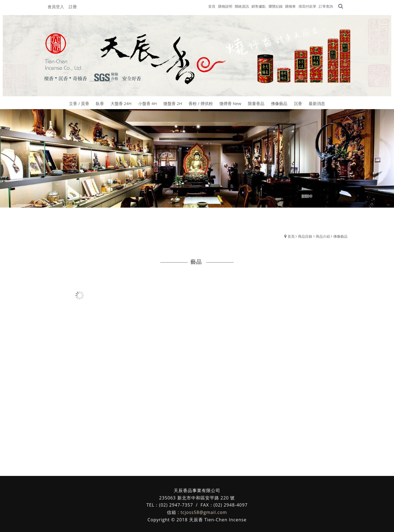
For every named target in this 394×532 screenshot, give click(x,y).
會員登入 (56, 7)
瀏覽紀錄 (276, 6)
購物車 (290, 6)
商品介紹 (323, 236)
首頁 (291, 236)
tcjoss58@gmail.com (204, 512)
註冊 (73, 7)
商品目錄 (305, 236)
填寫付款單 (307, 6)
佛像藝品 (340, 236)
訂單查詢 (326, 6)
